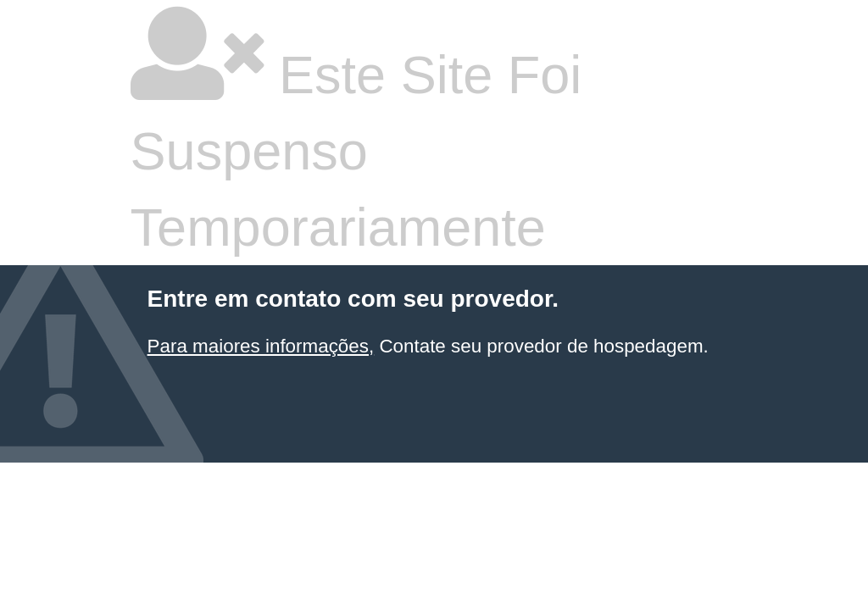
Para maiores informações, (261, 346)
